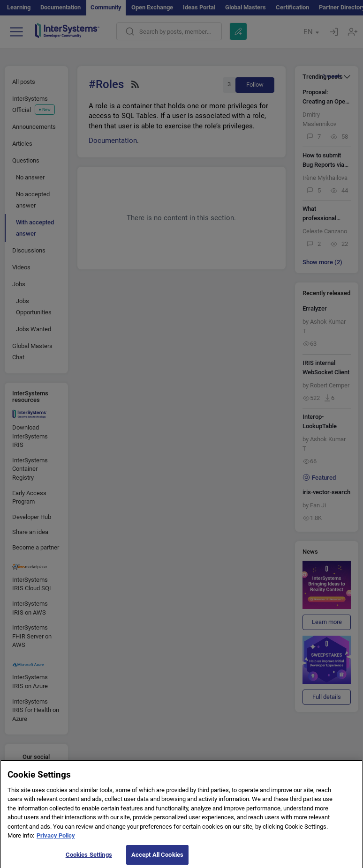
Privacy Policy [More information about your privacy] (56, 840)
